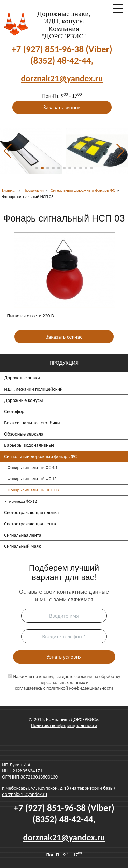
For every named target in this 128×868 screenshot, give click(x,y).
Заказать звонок (62, 107)
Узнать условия (64, 657)
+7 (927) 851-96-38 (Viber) (62, 49)
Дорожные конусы (23, 400)
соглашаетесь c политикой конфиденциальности (64, 688)
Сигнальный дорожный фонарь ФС (40, 456)
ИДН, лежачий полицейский (33, 389)
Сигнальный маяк (23, 546)
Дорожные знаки (22, 378)
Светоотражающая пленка (31, 512)
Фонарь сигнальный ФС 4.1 (33, 467)
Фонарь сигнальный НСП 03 (33, 490)
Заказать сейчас (64, 337)
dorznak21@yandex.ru (25, 794)
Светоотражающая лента (30, 524)
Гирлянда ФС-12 (22, 501)
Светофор (14, 411)
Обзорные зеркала (24, 434)
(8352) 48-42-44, (62, 60)
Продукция (33, 190)
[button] (37, 168)
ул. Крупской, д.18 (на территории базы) (73, 788)
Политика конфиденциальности (64, 725)
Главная (9, 190)
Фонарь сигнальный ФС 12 (32, 479)
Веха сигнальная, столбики (32, 423)
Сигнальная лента (23, 535)
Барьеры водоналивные (29, 445)
